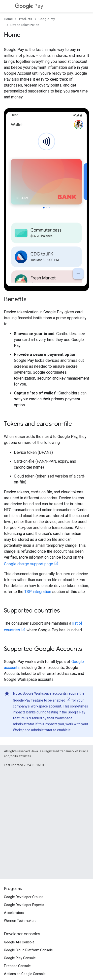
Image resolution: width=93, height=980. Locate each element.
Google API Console (19, 942)
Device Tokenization (25, 25)
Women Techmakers (20, 921)
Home (8, 19)
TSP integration (38, 592)
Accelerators (14, 913)
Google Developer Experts (24, 905)
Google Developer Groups (24, 897)
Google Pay (47, 19)
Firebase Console (17, 966)
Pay (29, 6)
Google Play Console (20, 958)
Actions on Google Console (25, 974)
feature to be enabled (48, 700)
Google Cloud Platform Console (28, 950)
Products (26, 19)
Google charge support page (29, 564)
